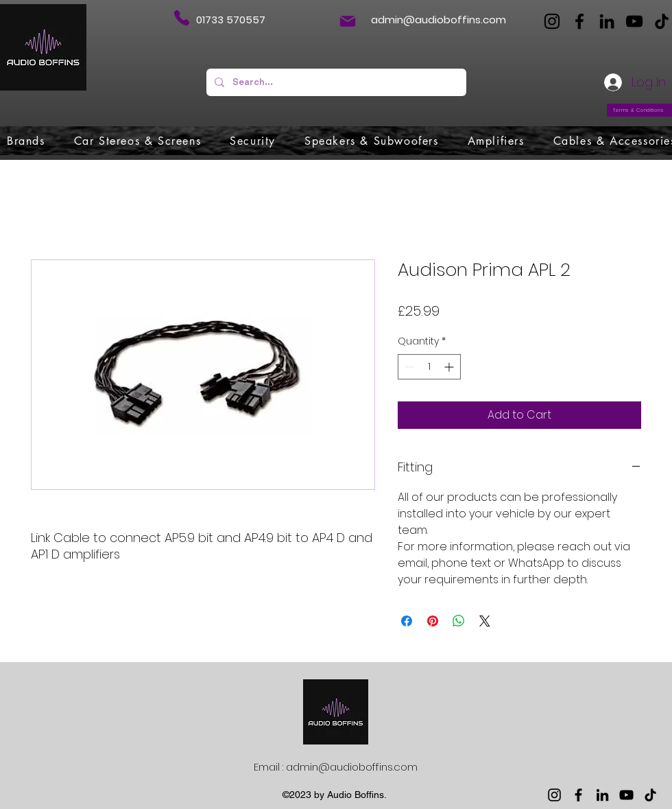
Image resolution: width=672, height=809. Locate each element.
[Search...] (335, 82)
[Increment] (450, 367)
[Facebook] (579, 21)
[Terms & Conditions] (639, 110)
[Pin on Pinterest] (433, 621)
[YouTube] (634, 21)
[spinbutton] (429, 367)
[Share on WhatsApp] (459, 621)
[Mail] (348, 21)
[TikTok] (662, 21)
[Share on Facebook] (407, 621)
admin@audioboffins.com (439, 20)
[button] (26, 141)
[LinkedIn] (607, 21)
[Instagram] (552, 21)
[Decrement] (408, 367)
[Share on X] (485, 621)
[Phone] (181, 18)
